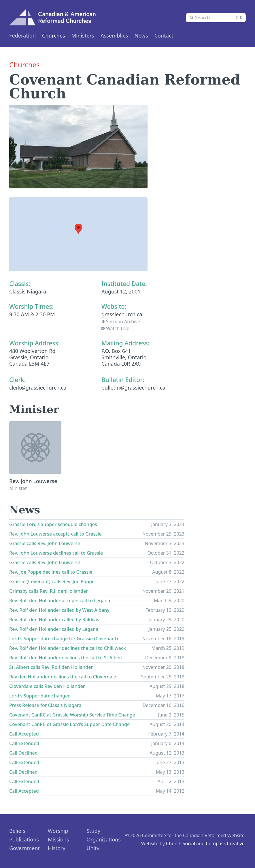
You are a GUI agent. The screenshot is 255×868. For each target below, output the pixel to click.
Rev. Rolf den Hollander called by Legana (54, 629)
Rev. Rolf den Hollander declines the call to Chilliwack (68, 648)
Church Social (181, 843)
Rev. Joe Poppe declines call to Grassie (51, 572)
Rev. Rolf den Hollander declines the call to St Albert (66, 658)
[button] (78, 229)
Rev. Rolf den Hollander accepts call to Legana (60, 601)
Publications (24, 839)
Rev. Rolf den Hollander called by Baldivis (54, 620)
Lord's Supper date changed (40, 696)
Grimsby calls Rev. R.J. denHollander (49, 591)
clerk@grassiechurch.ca (38, 388)
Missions (58, 839)
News (144, 35)
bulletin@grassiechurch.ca (133, 388)
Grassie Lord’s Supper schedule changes (53, 524)
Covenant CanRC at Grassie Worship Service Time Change (72, 715)
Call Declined (23, 753)
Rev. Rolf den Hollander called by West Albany (59, 610)
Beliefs (17, 831)
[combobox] (216, 18)
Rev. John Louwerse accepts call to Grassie (55, 534)
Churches (54, 35)
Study (93, 831)
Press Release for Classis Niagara (45, 705)
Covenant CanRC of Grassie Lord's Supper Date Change (69, 724)
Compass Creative (225, 843)
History (57, 848)
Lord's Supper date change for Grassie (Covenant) (64, 639)
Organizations (104, 839)
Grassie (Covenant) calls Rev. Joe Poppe (52, 581)
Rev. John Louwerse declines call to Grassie (56, 553)
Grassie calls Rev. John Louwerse (45, 543)
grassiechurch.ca (122, 314)
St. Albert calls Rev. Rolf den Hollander (51, 667)
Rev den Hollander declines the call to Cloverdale (63, 677)
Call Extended (24, 743)
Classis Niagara (28, 291)
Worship (58, 831)
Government (24, 848)
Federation (23, 35)
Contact (168, 35)
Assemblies (117, 35)
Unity (93, 848)
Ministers (84, 35)
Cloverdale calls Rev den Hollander (47, 686)
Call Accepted (24, 734)
